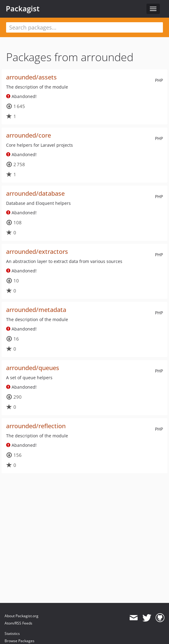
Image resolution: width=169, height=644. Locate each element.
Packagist (23, 9)
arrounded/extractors (37, 252)
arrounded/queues (33, 368)
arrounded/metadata (36, 310)
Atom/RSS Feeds (18, 623)
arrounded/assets (31, 77)
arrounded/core (29, 135)
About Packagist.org (22, 616)
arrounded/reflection (36, 426)
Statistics (12, 633)
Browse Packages (20, 641)
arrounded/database (35, 193)
